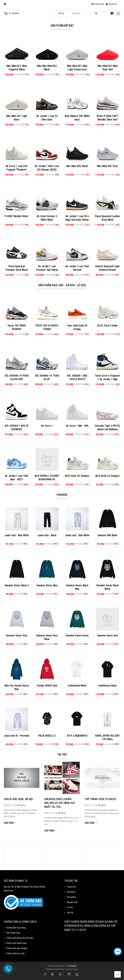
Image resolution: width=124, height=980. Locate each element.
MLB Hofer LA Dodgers (107, 476)
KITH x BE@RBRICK (77, 736)
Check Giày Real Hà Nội (18, 799)
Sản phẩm (71, 897)
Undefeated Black (107, 686)
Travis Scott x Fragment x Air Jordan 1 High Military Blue (107, 379)
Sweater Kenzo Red (107, 636)
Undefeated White (77, 686)
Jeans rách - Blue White (17, 535)
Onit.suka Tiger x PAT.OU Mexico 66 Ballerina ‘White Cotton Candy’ (107, 429)
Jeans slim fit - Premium (17, 736)
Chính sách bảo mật (15, 953)
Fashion (62, 495)
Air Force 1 (47, 426)
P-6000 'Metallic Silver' (17, 216)
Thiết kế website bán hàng (58, 969)
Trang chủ (71, 887)
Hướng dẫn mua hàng (16, 928)
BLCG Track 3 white (107, 326)
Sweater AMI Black (107, 535)
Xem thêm (10, 823)
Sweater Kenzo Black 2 (17, 585)
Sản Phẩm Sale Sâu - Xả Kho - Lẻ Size (62, 285)
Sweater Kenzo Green (77, 636)
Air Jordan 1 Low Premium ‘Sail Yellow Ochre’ (47, 270)
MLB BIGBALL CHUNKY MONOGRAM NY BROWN (47, 479)
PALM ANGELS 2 (47, 736)
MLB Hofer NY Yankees (77, 476)
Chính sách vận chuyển (17, 948)
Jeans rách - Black (47, 535)
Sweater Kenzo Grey (17, 636)
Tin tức (62, 755)
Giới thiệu (71, 892)
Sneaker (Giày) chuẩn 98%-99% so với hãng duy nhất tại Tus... (60, 803)
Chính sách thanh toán (17, 943)
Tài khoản (111, 4)
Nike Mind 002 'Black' (77, 166)
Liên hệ (70, 913)
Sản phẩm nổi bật (62, 26)
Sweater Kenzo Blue (47, 585)
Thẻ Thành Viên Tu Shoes (100, 799)
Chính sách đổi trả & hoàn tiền (20, 938)
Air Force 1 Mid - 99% (77, 426)
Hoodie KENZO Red (47, 686)
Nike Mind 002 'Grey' (107, 166)
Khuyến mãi (72, 902)
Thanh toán (98, 4)
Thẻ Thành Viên (13, 933)
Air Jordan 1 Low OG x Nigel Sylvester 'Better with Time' (77, 220)
